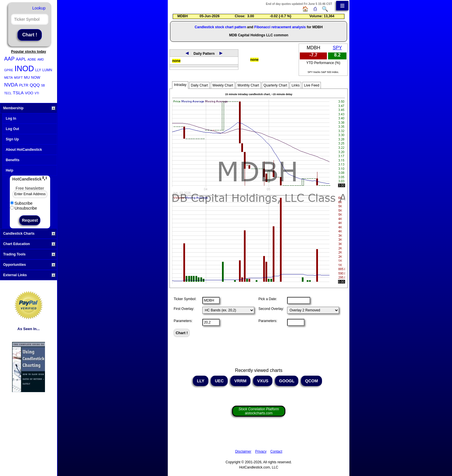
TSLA (18, 93)
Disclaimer (243, 451)
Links (295, 85)
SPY (337, 48)
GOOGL (287, 381)
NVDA (11, 85)
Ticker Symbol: (185, 299)
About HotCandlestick (24, 150)
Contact (276, 451)
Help (10, 170)
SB (43, 85)
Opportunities (29, 265)
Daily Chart (199, 85)
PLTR (24, 85)
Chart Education (29, 244)
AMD (41, 60)
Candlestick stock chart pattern (220, 27)
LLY (38, 70)
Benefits (13, 160)
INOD (24, 69)
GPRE (9, 70)
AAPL (21, 59)
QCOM (311, 381)
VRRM (240, 381)
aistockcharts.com (259, 411)
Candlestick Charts (29, 234)
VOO (29, 93)
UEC (219, 381)
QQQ (35, 85)
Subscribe (21, 203)
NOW (36, 77)
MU (27, 77)
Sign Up (12, 139)
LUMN (47, 70)
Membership (29, 108)
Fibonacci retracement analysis (280, 27)
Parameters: (183, 321)
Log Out (12, 129)
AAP (10, 59)
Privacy (261, 451)
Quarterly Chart (275, 85)
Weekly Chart (223, 85)
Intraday (180, 85)
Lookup (39, 8)
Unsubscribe (24, 208)
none (176, 61)
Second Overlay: (271, 309)
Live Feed (312, 85)
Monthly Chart (248, 85)
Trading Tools (29, 254)
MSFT (18, 78)
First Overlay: (184, 309)
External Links (29, 275)
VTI (37, 93)
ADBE (32, 59)
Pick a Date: (268, 299)
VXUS (263, 381)
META (9, 78)
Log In (11, 118)
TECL (8, 93)
